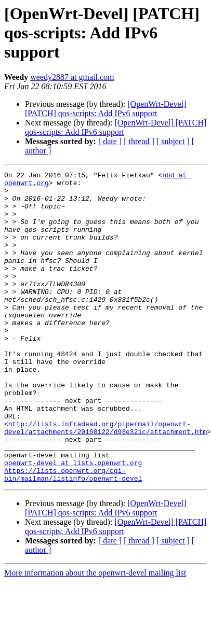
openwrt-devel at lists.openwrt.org (73, 522)
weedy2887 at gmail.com (72, 77)
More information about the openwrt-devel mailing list (95, 635)
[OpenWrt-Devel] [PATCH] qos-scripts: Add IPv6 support (105, 109)
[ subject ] (173, 141)
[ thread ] (139, 141)
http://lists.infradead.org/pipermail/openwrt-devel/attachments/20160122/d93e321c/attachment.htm (105, 480)
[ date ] (110, 141)
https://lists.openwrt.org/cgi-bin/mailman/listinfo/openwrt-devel (73, 536)
